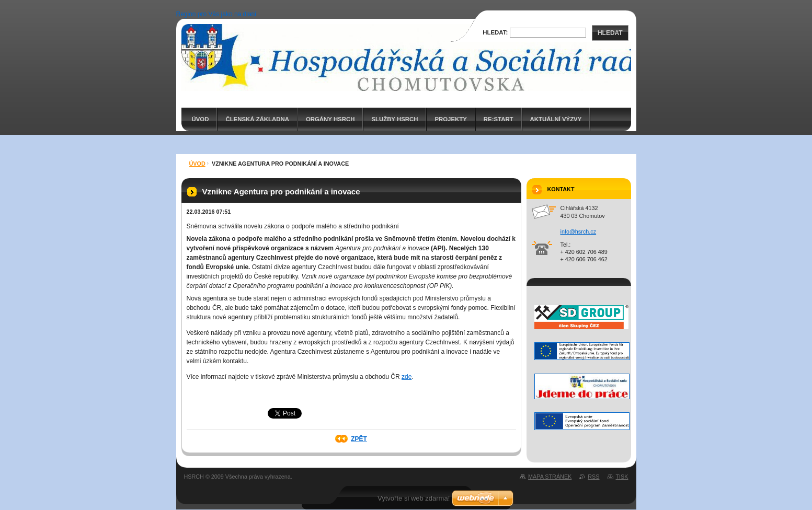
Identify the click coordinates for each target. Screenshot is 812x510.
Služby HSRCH (394, 119)
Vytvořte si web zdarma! (414, 498)
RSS (593, 477)
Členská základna (257, 119)
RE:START (499, 119)
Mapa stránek (550, 477)
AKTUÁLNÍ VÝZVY (556, 119)
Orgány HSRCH (330, 119)
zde (407, 377)
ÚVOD (201, 119)
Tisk (622, 477)
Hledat (610, 33)
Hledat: (495, 32)
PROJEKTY (450, 119)
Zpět (359, 439)
